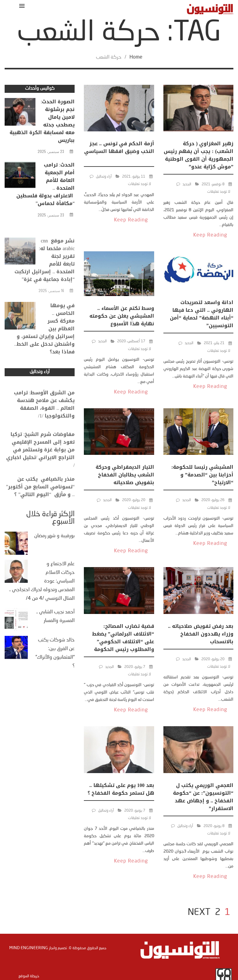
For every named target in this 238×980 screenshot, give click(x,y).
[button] (21, 6)
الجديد (187, 184)
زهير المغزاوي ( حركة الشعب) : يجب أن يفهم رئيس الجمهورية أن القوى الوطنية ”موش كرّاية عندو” (199, 155)
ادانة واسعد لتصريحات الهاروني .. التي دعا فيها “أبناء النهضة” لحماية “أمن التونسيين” (202, 314)
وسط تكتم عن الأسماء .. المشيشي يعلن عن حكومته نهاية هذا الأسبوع (122, 316)
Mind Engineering (29, 948)
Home (136, 57)
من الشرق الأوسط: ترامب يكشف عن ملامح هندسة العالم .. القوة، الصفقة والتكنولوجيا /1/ (44, 417)
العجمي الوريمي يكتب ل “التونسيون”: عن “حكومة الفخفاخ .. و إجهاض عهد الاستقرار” (203, 797)
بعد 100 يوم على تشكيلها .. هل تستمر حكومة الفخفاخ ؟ (121, 789)
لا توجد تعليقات (219, 192)
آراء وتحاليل (104, 177)
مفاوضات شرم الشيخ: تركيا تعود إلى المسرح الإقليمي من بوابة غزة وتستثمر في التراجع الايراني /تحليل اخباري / (40, 465)
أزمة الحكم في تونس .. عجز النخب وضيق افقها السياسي (119, 151)
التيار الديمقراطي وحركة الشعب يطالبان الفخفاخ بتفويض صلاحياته (125, 475)
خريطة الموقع (29, 976)
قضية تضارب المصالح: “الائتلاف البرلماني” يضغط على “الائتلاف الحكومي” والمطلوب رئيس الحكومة (123, 638)
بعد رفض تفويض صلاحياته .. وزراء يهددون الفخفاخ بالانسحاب (201, 634)
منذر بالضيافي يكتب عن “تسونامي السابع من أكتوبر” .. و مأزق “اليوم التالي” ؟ (40, 497)
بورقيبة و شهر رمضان (54, 536)
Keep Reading (210, 235)
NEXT (199, 912)
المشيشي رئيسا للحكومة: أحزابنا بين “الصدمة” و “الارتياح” (202, 475)
